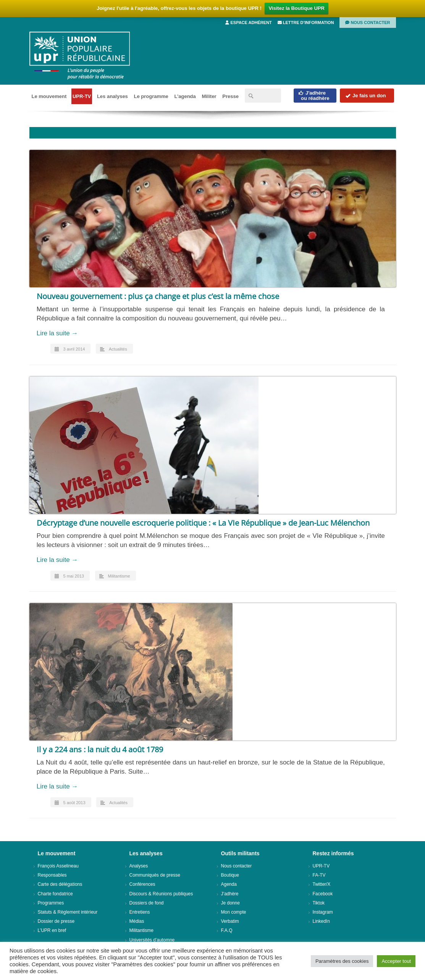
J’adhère (230, 894)
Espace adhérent (248, 23)
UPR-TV (82, 96)
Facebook (323, 894)
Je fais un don (365, 96)
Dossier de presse (56, 921)
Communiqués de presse (155, 875)
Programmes (51, 903)
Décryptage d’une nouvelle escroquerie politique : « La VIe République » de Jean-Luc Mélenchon (203, 523)
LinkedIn (321, 921)
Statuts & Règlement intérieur (68, 912)
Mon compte (234, 912)
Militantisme (119, 576)
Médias (137, 921)
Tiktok (319, 903)
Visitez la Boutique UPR (296, 8)
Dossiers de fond (147, 903)
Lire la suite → (57, 333)
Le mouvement (49, 96)
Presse (230, 96)
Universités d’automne (152, 940)
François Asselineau (58, 866)
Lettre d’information (306, 23)
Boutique (230, 875)
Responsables (52, 875)
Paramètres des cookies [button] (342, 961)
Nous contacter (368, 23)
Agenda (229, 884)
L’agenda (185, 96)
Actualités (118, 349)
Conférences (142, 884)
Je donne (230, 903)
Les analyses (112, 96)
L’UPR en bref (52, 930)
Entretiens (140, 912)
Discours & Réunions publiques (161, 894)
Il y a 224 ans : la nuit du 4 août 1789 (100, 749)
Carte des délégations (60, 884)
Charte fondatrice (55, 894)
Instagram (323, 912)
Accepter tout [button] (396, 961)
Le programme (151, 96)
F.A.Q (227, 930)
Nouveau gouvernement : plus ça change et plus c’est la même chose (158, 296)
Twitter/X (322, 884)
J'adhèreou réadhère (314, 96)
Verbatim (230, 921)
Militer (209, 96)
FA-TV (319, 875)
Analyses (139, 866)
